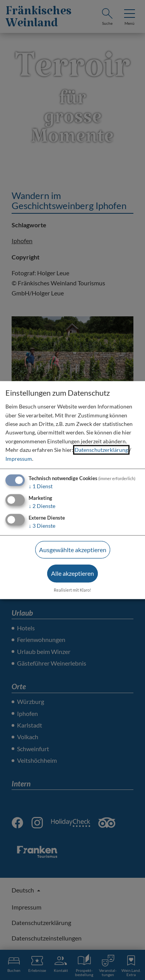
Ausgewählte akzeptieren (73, 550)
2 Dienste (42, 506)
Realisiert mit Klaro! (72, 590)
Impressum (19, 459)
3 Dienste (42, 526)
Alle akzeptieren (72, 574)
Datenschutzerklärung (101, 450)
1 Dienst (41, 486)
